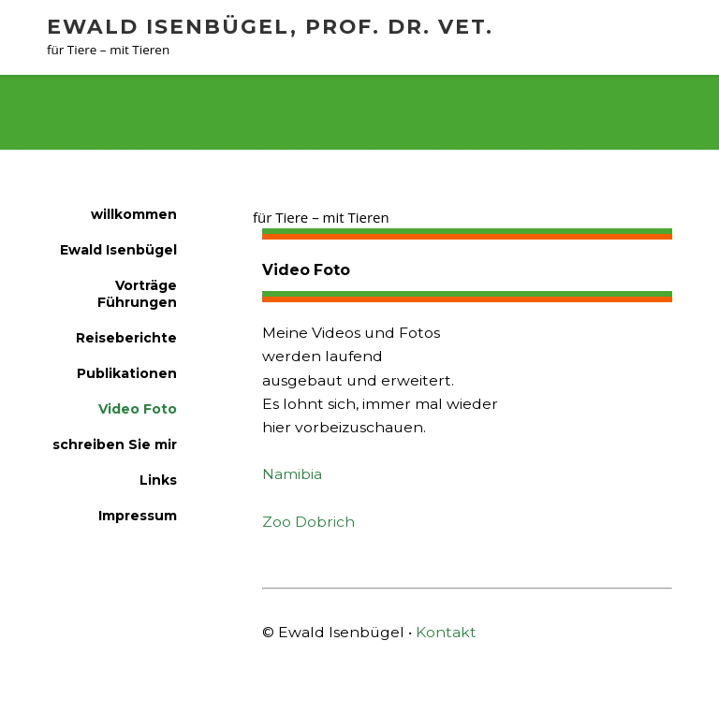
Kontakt (446, 632)
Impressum (138, 516)
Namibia (292, 474)
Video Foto (197, 119)
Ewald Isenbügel (118, 250)
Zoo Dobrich (308, 522)
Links (158, 480)
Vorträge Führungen (137, 294)
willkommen (89, 119)
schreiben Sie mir (115, 444)
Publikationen (127, 373)
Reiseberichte (126, 338)
